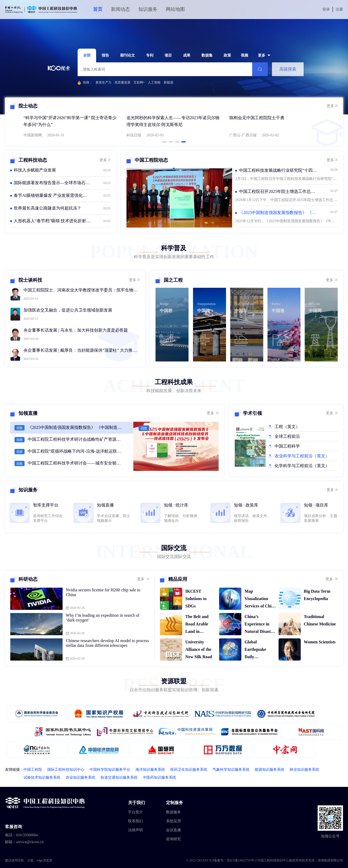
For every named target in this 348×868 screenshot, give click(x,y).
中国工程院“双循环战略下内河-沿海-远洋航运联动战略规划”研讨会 (75, 451)
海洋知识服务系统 (150, 770)
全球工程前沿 (287, 436)
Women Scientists (320, 642)
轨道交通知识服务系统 (119, 778)
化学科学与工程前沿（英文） (302, 466)
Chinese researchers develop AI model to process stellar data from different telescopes (107, 643)
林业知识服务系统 (304, 770)
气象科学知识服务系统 (231, 770)
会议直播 (173, 830)
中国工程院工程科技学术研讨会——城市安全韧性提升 (75, 463)
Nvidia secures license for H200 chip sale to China (103, 592)
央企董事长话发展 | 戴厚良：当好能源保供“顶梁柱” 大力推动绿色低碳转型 (82, 350)
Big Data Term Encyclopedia (317, 595)
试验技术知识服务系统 (42, 778)
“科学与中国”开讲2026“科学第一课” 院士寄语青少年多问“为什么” (70, 121)
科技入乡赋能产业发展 (35, 170)
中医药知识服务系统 (159, 778)
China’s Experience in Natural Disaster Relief (259, 625)
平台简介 (135, 812)
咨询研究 (173, 839)
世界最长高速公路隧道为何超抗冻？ (48, 208)
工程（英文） (287, 427)
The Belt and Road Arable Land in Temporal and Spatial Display (199, 625)
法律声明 (135, 830)
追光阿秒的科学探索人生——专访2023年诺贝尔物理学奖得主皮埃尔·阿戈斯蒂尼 (173, 121)
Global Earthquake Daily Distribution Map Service (260, 650)
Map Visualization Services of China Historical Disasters (260, 599)
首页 (98, 9)
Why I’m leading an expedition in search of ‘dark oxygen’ (103, 618)
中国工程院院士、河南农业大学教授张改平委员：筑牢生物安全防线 (82, 290)
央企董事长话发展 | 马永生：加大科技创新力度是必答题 (76, 330)
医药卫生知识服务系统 (189, 770)
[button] (164, 142)
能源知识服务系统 (270, 770)
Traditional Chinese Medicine (320, 620)
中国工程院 (33, 770)
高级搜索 (288, 69)
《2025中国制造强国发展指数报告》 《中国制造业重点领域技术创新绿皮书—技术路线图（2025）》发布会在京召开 (278, 213)
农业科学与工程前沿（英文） (302, 456)
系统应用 (173, 821)
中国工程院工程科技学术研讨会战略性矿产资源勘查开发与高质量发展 (75, 439)
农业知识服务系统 (81, 778)
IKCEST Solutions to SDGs (196, 599)
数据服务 (173, 812)
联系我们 (135, 821)
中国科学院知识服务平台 (110, 770)
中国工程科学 (287, 446)
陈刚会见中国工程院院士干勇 (257, 118)
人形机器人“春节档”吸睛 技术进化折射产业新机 (52, 221)
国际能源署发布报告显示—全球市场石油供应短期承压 (52, 183)
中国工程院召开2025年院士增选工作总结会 (278, 191)
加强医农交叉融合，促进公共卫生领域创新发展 (68, 310)
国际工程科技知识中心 (66, 770)
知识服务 (148, 9)
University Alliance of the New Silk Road (199, 649)
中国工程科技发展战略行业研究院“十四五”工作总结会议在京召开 (278, 170)
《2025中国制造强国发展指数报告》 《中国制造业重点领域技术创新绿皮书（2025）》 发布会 (75, 427)
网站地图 (175, 9)
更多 (332, 106)
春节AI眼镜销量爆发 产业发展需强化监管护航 (52, 195)
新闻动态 (120, 9)
